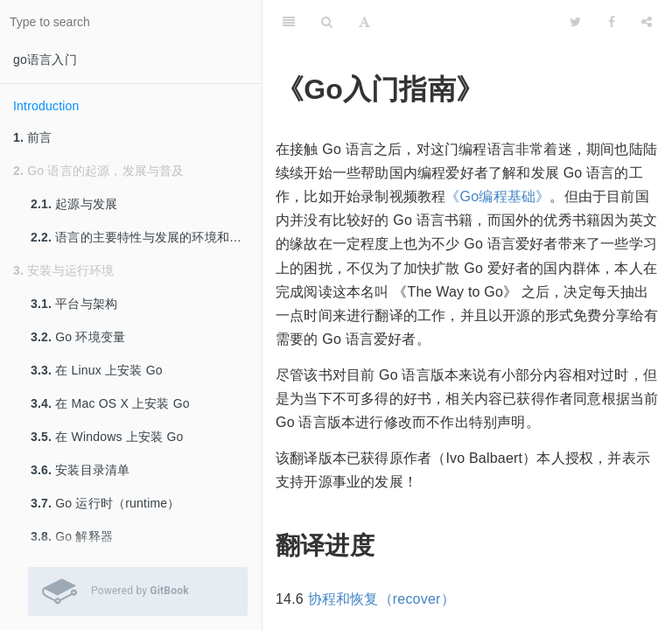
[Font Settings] (364, 22)
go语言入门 (45, 59)
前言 (33, 137)
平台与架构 (74, 304)
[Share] (647, 22)
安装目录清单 (80, 470)
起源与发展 (74, 204)
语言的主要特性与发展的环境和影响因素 (146, 237)
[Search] (327, 22)
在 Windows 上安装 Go (107, 437)
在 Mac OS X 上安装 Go (110, 403)
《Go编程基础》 (497, 196)
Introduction (46, 106)
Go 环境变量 (78, 337)
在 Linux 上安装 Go (97, 370)
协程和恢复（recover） (381, 599)
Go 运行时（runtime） (105, 503)
